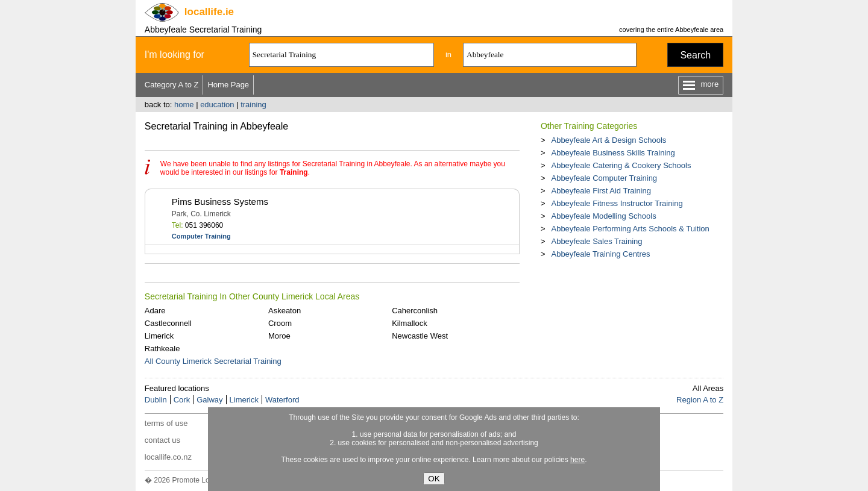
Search (695, 55)
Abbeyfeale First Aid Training (601, 191)
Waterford (282, 400)
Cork (182, 400)
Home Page (228, 85)
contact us (162, 440)
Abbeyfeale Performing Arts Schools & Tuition (630, 229)
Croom (280, 323)
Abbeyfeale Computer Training (604, 178)
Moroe (279, 336)
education (217, 105)
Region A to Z (700, 400)
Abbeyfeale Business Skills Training (613, 153)
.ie (209, 12)
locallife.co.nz (168, 457)
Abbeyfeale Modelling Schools (603, 216)
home (184, 105)
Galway (209, 400)
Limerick (159, 336)
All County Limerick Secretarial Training (213, 361)
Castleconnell (168, 323)
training (253, 105)
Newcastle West (420, 336)
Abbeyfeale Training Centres (600, 254)
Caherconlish (415, 311)
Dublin (156, 400)
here (577, 460)
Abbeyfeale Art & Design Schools (609, 140)
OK (434, 479)
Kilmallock (410, 323)
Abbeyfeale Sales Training (596, 241)
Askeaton (285, 311)
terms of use (166, 423)
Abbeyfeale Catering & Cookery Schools (621, 165)
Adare (155, 311)
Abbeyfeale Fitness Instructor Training (617, 203)
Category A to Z (172, 85)
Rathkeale (162, 349)
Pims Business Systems (220, 202)
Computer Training (201, 236)
